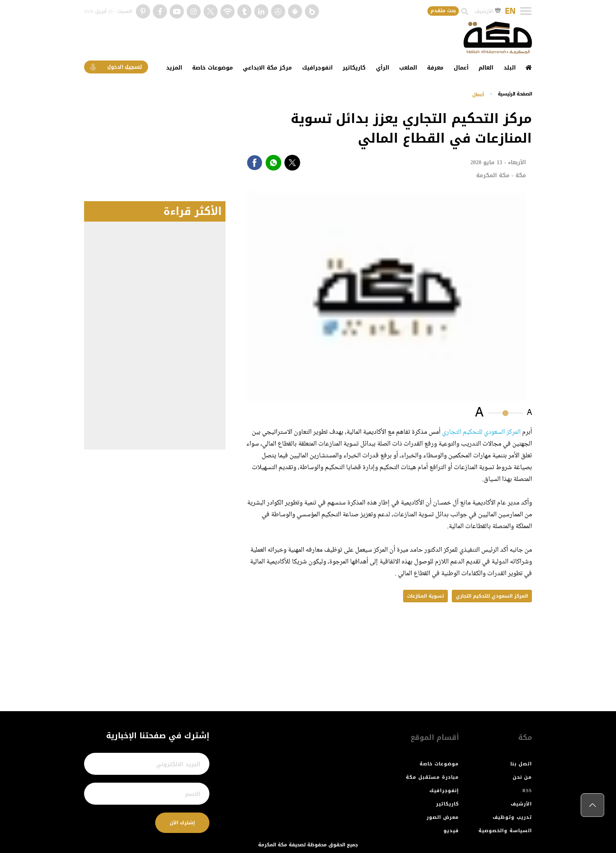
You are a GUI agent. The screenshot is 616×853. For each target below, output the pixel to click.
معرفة (435, 68)
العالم (486, 68)
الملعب (408, 68)
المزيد (174, 68)
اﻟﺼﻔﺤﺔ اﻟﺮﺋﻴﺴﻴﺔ (515, 94)
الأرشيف (488, 11)
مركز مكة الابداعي (267, 68)
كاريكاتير (354, 68)
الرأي (383, 68)
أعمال (461, 68)
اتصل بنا (521, 764)
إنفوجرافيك (444, 791)
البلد (510, 68)
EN (510, 11)
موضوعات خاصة (213, 68)
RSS (527, 791)
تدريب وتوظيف (512, 817)
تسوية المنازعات (425, 596)
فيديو (451, 831)
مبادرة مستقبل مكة (432, 777)
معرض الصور (443, 817)
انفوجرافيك (317, 68)
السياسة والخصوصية (505, 831)
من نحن (522, 777)
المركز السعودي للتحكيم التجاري (481, 432)
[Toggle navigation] (526, 11)
